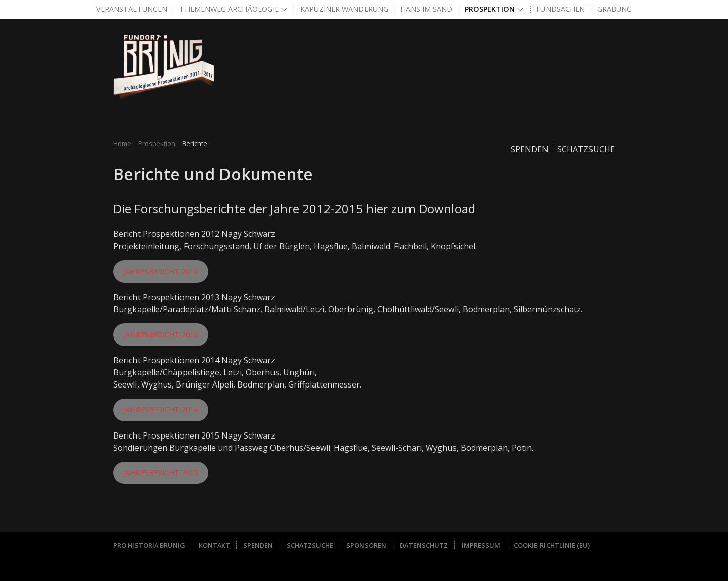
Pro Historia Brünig (149, 545)
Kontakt (214, 545)
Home (122, 143)
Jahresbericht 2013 (161, 335)
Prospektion (490, 9)
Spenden (530, 149)
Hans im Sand (426, 9)
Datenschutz (424, 545)
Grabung (615, 9)
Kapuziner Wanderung (344, 9)
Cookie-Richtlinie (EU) (552, 545)
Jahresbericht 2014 (161, 409)
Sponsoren (366, 545)
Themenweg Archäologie (229, 9)
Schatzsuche (586, 149)
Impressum (481, 545)
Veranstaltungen (132, 9)
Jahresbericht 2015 (161, 473)
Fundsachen (561, 9)
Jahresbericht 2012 (161, 272)
